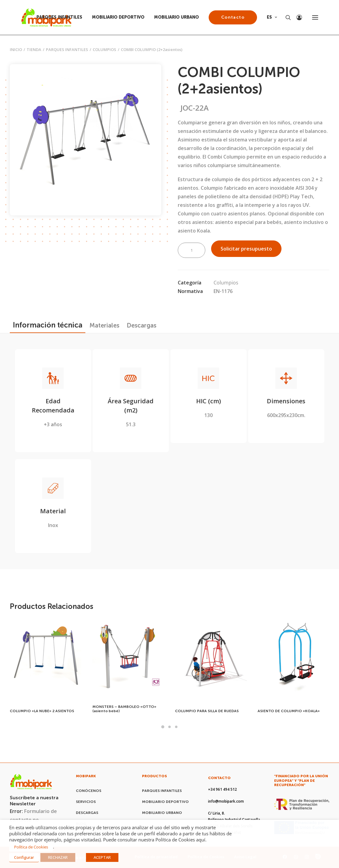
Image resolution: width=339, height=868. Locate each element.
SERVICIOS (86, 802)
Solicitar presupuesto (246, 249)
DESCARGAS (87, 813)
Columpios (104, 49)
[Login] (296, 17)
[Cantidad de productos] (192, 250)
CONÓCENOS (89, 791)
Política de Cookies (31, 847)
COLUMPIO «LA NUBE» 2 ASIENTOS (42, 711)
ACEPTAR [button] (102, 857)
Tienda (34, 49)
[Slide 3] (176, 727)
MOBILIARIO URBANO (177, 17)
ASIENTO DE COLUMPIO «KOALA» (289, 711)
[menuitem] (61, 17)
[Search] (285, 17)
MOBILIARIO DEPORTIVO (118, 17)
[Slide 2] (169, 727)
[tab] (104, 325)
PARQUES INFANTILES (59, 17)
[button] (315, 17)
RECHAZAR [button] (58, 857)
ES (272, 17)
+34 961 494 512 (222, 789)
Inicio (16, 49)
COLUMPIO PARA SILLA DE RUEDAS (207, 711)
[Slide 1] (163, 727)
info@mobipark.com (226, 801)
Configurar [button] (24, 857)
